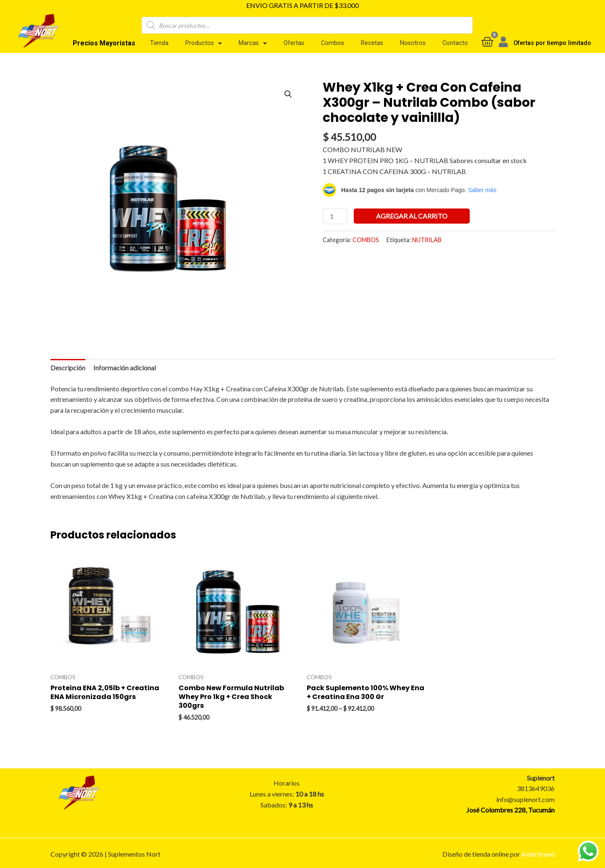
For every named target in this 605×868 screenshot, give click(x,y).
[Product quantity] (335, 216)
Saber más (482, 190)
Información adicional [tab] (125, 368)
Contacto (455, 43)
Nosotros (413, 43)
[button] (288, 94)
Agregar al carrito (412, 216)
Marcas (253, 43)
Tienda (159, 43)
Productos (204, 43)
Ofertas (294, 43)
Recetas (372, 43)
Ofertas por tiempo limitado (552, 43)
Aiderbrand (538, 854)
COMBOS (366, 240)
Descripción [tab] (68, 368)
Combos (333, 43)
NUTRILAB (427, 240)
